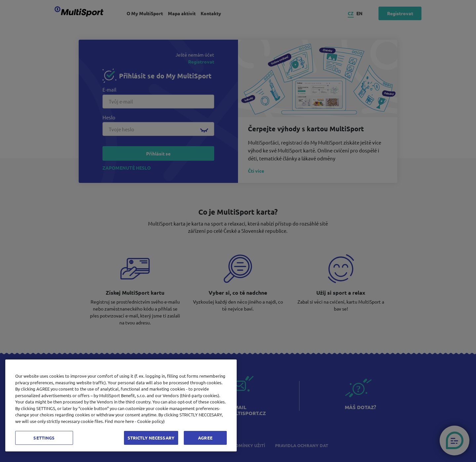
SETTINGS (44, 438)
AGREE (205, 438)
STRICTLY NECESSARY (151, 438)
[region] (121, 405)
